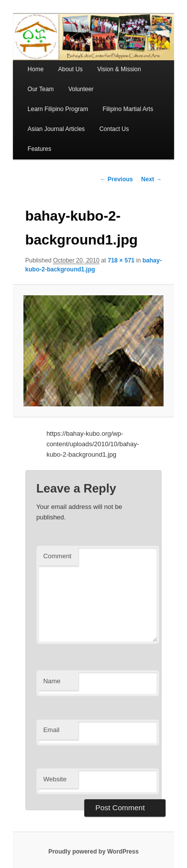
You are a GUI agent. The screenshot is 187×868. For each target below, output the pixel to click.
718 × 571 (121, 260)
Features (39, 149)
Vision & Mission (119, 69)
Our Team (40, 89)
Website (55, 779)
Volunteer (81, 89)
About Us (70, 69)
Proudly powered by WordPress (93, 852)
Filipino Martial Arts (128, 109)
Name (52, 681)
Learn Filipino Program (58, 109)
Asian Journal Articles (56, 129)
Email (52, 730)
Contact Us (114, 129)
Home (35, 69)
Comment (57, 556)
